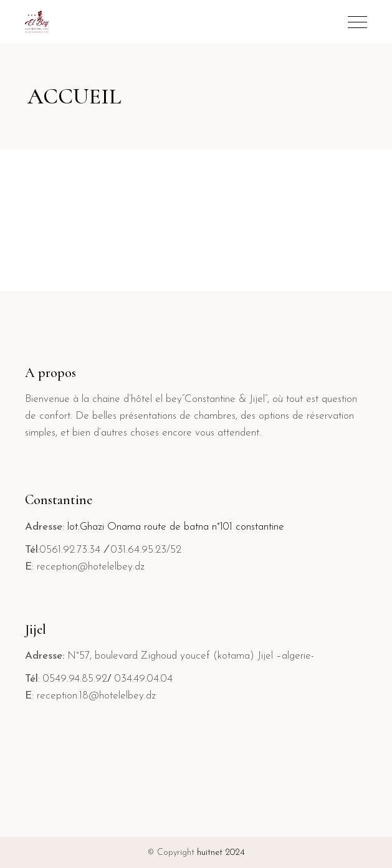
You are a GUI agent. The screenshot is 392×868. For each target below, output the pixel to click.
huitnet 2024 (221, 853)
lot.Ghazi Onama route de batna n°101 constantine (176, 527)
